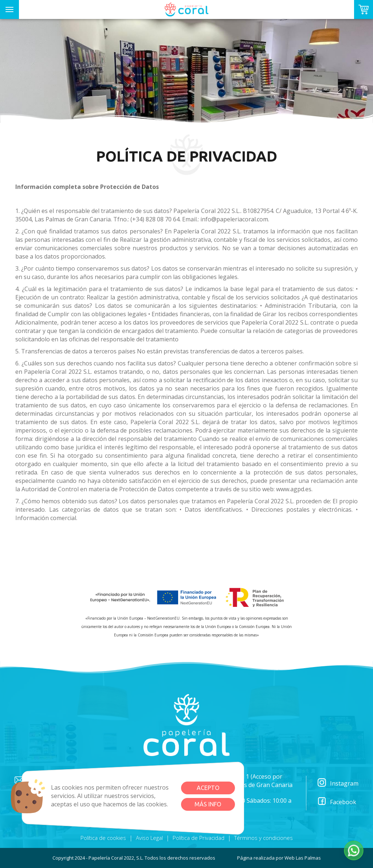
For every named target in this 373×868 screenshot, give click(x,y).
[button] (354, 850)
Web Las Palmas (303, 858)
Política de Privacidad (199, 838)
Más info (208, 804)
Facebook (337, 802)
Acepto (208, 788)
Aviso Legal (149, 838)
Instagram (338, 784)
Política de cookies (103, 838)
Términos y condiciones (264, 838)
